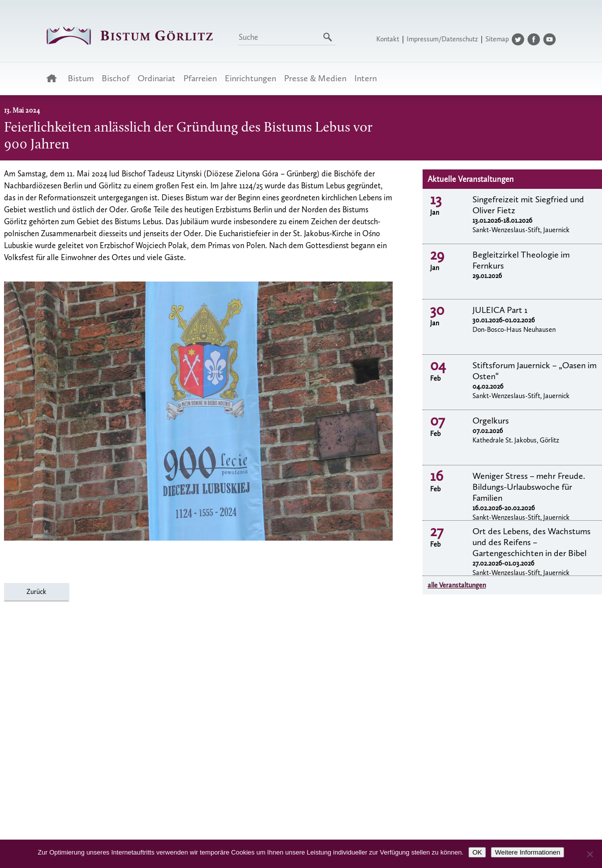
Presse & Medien (315, 78)
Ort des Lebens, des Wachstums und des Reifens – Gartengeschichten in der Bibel (531, 542)
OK (477, 852)
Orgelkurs (491, 421)
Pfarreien (200, 78)
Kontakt (388, 39)
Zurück (36, 592)
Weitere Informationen (527, 852)
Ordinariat (156, 78)
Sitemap (497, 39)
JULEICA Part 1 (500, 310)
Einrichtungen (250, 78)
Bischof (116, 78)
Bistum (81, 78)
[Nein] (590, 854)
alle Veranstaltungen (457, 585)
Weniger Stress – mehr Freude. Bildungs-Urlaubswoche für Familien (529, 487)
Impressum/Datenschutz (442, 39)
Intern (366, 78)
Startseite (55, 78)
